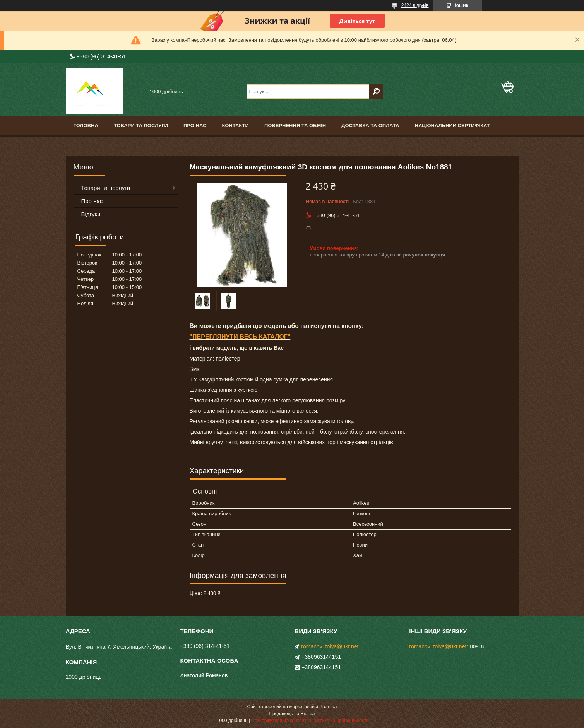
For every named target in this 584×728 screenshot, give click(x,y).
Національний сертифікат (452, 126)
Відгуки (91, 214)
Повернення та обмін (295, 126)
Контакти (235, 126)
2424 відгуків (415, 5)
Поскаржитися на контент (279, 721)
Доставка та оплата (370, 126)
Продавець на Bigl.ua (292, 714)
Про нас (195, 126)
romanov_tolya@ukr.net (330, 646)
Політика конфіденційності (339, 721)
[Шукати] (376, 91)
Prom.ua (328, 707)
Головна (86, 126)
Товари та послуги (141, 126)
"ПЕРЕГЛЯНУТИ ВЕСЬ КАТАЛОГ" (240, 337)
